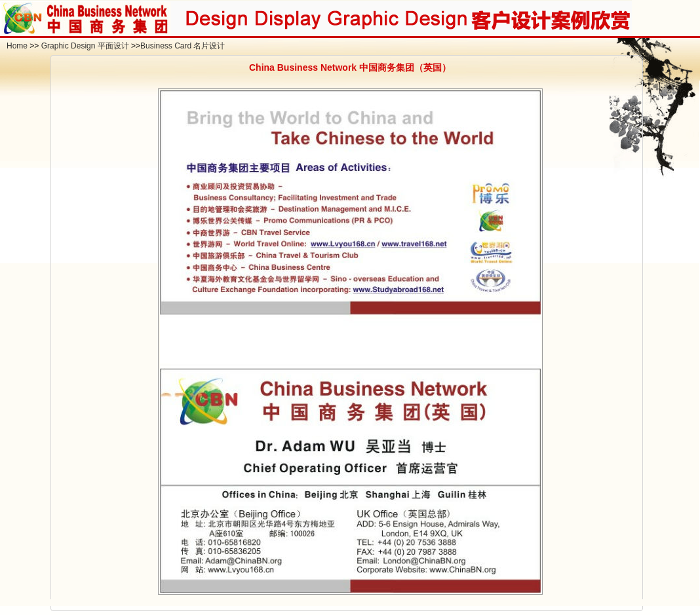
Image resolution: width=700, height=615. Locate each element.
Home (17, 46)
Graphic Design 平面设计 (85, 46)
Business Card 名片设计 (183, 46)
